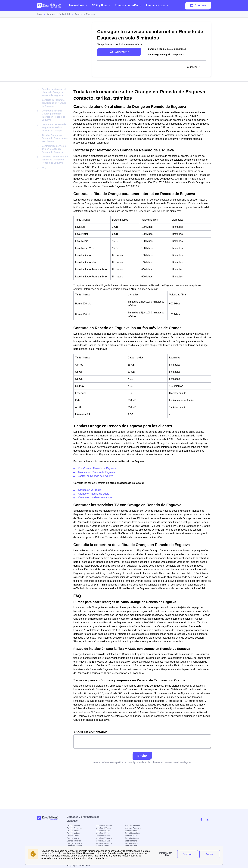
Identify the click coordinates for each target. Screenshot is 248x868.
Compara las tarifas (128, 5)
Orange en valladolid (90, 490)
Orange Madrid (73, 836)
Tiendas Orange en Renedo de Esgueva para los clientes (55, 138)
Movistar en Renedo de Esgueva (96, 472)
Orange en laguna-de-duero (94, 494)
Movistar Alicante (103, 841)
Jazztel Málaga (131, 843)
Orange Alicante (73, 826)
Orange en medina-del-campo (95, 497)
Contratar (198, 6)
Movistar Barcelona (104, 843)
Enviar (142, 756)
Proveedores (78, 5)
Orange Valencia (74, 841)
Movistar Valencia (132, 826)
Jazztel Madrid (131, 841)
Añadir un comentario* (142, 739)
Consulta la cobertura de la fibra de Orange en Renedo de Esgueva (55, 160)
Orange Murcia (73, 838)
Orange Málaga (73, 833)
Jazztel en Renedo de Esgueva (96, 476)
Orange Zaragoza (74, 843)
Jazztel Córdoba (132, 838)
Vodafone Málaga (103, 828)
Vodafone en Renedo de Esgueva (97, 468)
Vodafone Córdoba (104, 826)
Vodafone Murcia (103, 833)
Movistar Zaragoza (133, 828)
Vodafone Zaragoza (104, 838)
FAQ (44, 167)
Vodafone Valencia (104, 836)
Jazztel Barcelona (132, 833)
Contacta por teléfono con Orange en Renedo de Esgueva (54, 103)
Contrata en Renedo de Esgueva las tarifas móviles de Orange (54, 128)
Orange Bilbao (73, 831)
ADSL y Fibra (101, 5)
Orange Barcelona (74, 828)
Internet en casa (157, 5)
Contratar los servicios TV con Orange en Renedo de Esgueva (54, 149)
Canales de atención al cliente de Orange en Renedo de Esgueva (54, 92)
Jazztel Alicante (132, 831)
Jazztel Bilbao (131, 836)
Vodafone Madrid (103, 831)
